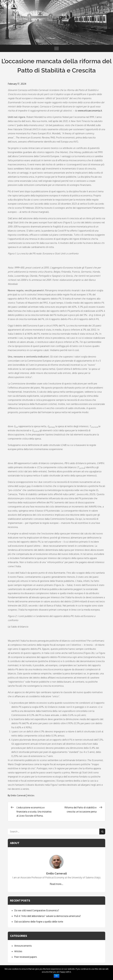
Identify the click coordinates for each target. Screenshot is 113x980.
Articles (31, 795)
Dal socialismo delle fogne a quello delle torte (39, 922)
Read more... (56, 884)
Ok (56, 976)
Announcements (23, 946)
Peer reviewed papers (26, 957)
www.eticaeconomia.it (90, 111)
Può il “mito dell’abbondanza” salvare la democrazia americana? (48, 916)
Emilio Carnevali (18, 795)
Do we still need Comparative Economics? (37, 910)
